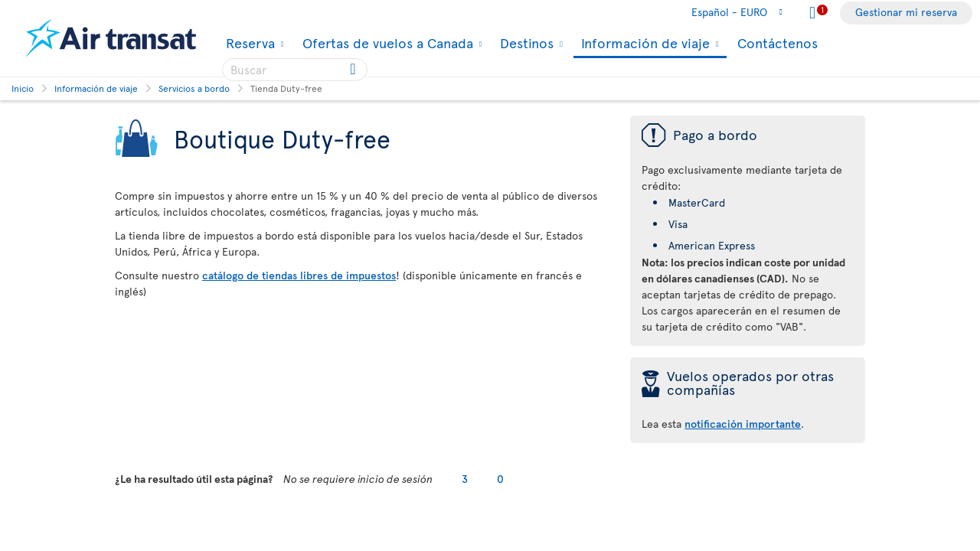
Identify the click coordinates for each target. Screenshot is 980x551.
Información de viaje (644, 44)
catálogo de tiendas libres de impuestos (299, 275)
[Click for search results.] (354, 70)
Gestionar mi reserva (906, 12)
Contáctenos (777, 42)
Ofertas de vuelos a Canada (386, 43)
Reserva (248, 43)
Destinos (525, 43)
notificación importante (743, 424)
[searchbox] (295, 70)
